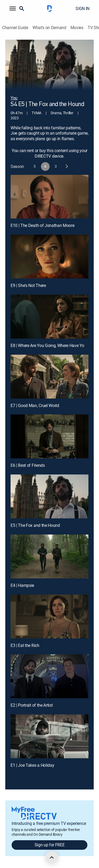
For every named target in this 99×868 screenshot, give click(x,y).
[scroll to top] (52, 857)
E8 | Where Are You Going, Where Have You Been (53, 345)
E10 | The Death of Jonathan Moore (42, 225)
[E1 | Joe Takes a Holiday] (49, 736)
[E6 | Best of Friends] (49, 436)
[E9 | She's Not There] (49, 257)
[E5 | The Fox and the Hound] (49, 496)
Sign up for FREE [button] (50, 845)
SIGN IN (82, 8)
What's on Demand (49, 28)
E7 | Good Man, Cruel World (35, 405)
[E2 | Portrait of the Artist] (49, 676)
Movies (77, 28)
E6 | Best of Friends (28, 465)
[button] (13, 8)
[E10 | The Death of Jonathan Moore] (49, 197)
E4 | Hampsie (22, 585)
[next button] (66, 166)
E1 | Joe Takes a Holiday (32, 765)
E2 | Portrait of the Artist (32, 705)
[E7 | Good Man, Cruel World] (49, 377)
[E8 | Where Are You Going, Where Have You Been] (49, 317)
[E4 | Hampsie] (49, 556)
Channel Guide (15, 28)
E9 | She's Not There (28, 285)
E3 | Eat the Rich (25, 645)
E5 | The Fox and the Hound (35, 525)
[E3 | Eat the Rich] (49, 616)
